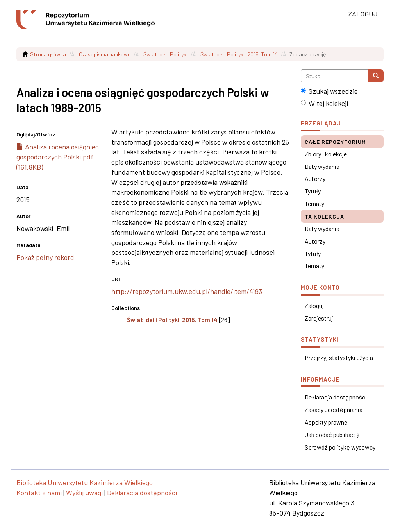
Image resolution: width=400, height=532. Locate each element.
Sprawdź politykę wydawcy (340, 447)
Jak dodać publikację (332, 434)
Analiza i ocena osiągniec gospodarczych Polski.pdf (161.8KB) (58, 157)
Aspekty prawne (326, 422)
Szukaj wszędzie (329, 91)
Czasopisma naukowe (105, 54)
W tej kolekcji (324, 103)
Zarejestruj (319, 318)
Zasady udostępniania (334, 409)
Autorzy (315, 178)
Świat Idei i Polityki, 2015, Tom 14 (239, 54)
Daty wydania (322, 166)
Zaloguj (314, 305)
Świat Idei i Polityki (165, 54)
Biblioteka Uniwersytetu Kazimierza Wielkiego (85, 482)
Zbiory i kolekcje (326, 154)
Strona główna (48, 54)
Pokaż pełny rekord (45, 257)
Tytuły (313, 191)
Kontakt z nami (39, 493)
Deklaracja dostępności (336, 397)
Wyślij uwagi (84, 493)
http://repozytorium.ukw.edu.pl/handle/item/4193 (187, 291)
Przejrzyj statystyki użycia (339, 357)
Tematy (314, 203)
